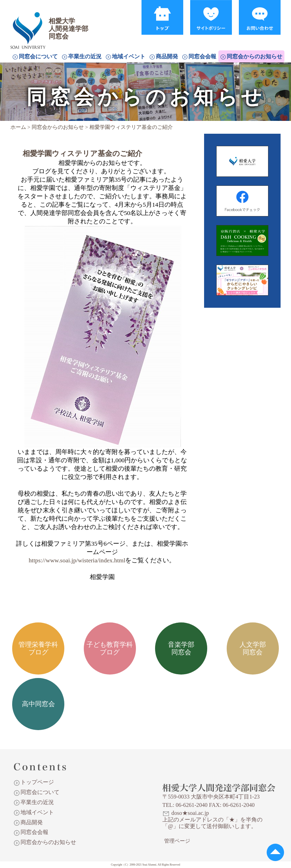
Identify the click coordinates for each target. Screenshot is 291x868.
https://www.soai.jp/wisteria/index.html (77, 560)
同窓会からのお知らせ (254, 56)
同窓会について (38, 56)
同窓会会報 (202, 56)
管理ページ (177, 841)
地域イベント (129, 56)
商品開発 (167, 56)
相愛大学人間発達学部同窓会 (29, 23)
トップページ (37, 782)
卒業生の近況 (85, 56)
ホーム (18, 127)
